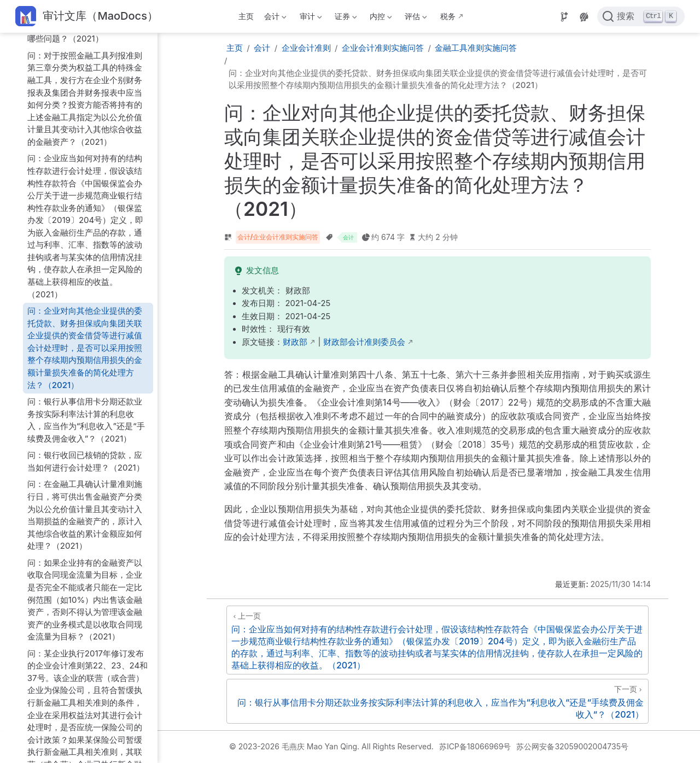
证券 (345, 18)
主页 (246, 16)
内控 (380, 18)
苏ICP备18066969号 (475, 746)
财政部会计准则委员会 (364, 342)
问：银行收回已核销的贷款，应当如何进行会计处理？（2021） (86, 461)
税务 (448, 16)
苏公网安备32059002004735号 (572, 746)
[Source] (564, 17)
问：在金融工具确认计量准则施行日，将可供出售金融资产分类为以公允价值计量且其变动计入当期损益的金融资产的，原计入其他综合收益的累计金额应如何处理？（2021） (85, 515)
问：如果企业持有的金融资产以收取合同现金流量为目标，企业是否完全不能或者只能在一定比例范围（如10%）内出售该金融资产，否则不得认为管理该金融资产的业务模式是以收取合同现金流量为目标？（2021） (85, 600)
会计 (275, 18)
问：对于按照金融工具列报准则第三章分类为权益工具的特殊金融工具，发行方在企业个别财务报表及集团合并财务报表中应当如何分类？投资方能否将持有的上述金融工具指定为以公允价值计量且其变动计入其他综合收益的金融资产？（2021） (85, 99)
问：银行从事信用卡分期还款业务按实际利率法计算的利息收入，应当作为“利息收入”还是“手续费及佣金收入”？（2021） (86, 420)
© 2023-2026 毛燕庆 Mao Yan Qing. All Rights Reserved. (331, 746)
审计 (310, 18)
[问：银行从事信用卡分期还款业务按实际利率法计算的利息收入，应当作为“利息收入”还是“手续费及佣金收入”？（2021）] (437, 701)
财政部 (295, 342)
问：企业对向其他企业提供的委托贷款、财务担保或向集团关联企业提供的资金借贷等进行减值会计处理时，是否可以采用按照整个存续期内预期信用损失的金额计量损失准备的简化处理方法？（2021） (85, 348)
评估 (415, 18)
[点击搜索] (641, 16)
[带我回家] (87, 17)
